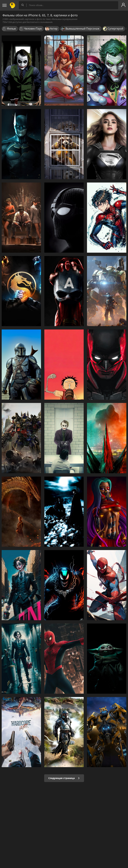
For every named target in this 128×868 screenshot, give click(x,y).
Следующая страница (64, 778)
